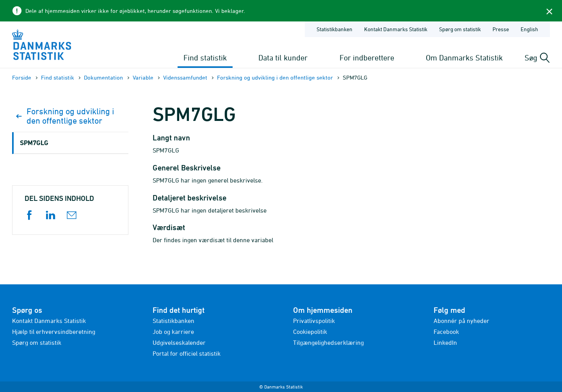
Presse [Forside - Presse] (501, 29)
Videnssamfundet (185, 77)
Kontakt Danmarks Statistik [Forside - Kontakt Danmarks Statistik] (396, 29)
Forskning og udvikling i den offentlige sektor (275, 77)
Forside (22, 77)
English (529, 29)
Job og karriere (173, 332)
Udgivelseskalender (179, 342)
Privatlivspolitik (314, 321)
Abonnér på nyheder (462, 321)
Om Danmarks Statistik (464, 58)
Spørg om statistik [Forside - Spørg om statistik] (460, 29)
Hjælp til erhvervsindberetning (54, 332)
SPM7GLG (34, 143)
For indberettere (367, 58)
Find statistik (205, 58)
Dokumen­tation (103, 77)
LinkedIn (445, 342)
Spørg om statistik (37, 342)
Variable (143, 77)
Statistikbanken (334, 29)
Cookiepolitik (310, 332)
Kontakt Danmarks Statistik (49, 321)
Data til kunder (283, 58)
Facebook (446, 332)
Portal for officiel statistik (187, 353)
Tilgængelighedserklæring (328, 342)
